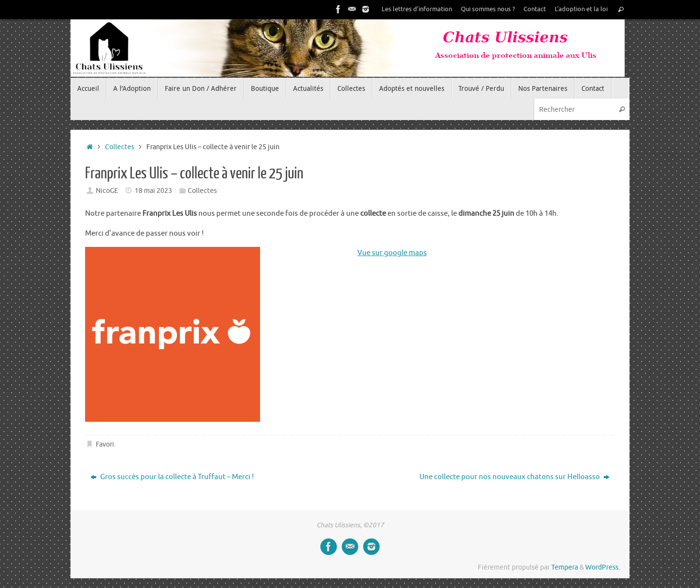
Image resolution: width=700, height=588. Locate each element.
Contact (535, 9)
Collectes (120, 147)
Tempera (565, 567)
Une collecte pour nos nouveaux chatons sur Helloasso (515, 477)
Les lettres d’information (417, 9)
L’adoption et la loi (581, 9)
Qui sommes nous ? (488, 9)
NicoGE (107, 191)
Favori (105, 444)
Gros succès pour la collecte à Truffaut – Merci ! (172, 477)
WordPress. (603, 567)
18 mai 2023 (153, 191)
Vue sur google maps (392, 253)
